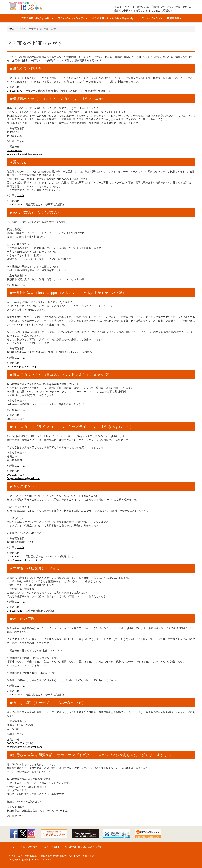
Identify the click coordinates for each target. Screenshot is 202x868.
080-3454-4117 (15, 419)
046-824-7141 (15, 611)
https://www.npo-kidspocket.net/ (24, 560)
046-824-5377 (15, 91)
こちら (21, 141)
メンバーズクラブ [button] (151, 18)
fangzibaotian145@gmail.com (23, 478)
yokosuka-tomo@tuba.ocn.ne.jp (24, 154)
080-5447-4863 (15, 743)
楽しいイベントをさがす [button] (73, 18)
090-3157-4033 (15, 475)
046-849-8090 (15, 150)
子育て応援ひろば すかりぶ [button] (37, 18)
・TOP (12, 847)
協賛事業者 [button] (174, 18)
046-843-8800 (15, 556)
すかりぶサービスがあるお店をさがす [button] (114, 18)
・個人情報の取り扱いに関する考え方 (84, 847)
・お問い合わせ (29, 847)
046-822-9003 (15, 204)
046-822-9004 (15, 695)
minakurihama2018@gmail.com (24, 747)
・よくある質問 (50, 847)
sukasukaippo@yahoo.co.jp (22, 367)
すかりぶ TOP (17, 29)
